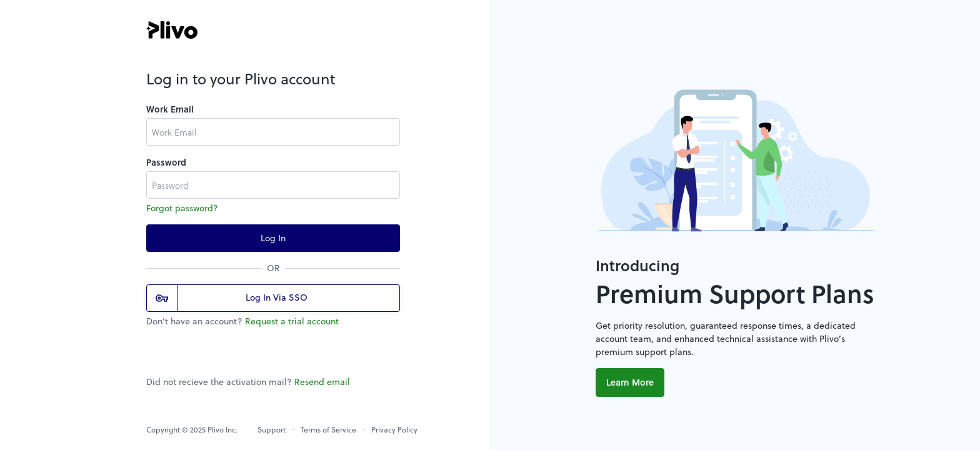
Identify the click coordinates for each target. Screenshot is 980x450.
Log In (273, 238)
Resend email (322, 382)
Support (272, 429)
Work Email (170, 109)
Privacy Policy (394, 429)
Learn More (630, 382)
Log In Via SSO (232, 298)
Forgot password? (182, 208)
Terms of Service (328, 429)
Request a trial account (292, 321)
